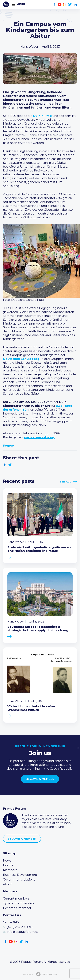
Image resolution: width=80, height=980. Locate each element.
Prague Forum (6, 4)
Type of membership (18, 903)
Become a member (40, 779)
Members (10, 870)
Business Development (20, 875)
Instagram (65, 5)
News (7, 860)
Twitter (70, 5)
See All (65, 482)
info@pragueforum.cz (23, 932)
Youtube (60, 5)
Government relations (19, 879)
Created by (40, 974)
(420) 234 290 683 (20, 927)
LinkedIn (75, 5)
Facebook (54, 5)
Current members (16, 898)
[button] (40, 261)
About (7, 884)
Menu (21, 4)
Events (8, 865)
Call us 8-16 (11, 922)
